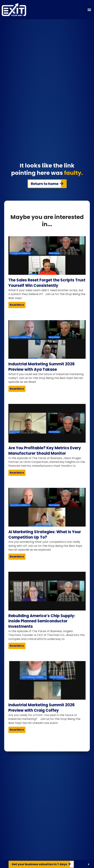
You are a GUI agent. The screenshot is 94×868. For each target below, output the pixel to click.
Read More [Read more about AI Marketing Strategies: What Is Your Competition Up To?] (17, 557)
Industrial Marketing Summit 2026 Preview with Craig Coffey (42, 708)
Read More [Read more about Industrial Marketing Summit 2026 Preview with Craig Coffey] (17, 730)
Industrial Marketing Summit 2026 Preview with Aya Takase (42, 367)
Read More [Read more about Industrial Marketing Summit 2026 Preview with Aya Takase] (17, 389)
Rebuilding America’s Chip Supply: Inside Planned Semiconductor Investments (42, 621)
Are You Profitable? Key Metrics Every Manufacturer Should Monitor (45, 451)
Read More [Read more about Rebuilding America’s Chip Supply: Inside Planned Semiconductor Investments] (17, 646)
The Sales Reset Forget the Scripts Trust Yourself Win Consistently (47, 283)
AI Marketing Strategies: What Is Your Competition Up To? (45, 535)
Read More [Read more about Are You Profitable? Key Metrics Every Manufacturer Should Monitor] (17, 473)
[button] (89, 10)
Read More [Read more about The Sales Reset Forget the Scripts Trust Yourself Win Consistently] (17, 305)
